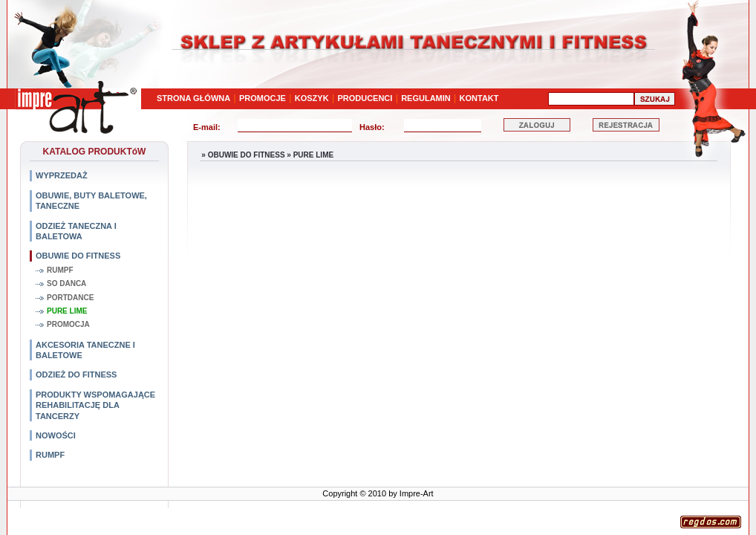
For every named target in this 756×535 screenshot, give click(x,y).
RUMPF (60, 270)
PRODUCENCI (365, 98)
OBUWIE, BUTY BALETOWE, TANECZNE (91, 201)
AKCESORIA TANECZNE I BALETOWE (85, 350)
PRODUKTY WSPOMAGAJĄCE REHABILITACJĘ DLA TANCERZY (95, 405)
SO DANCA (66, 283)
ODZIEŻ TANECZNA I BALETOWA (76, 231)
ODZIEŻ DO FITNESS (76, 374)
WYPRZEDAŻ (62, 175)
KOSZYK (312, 98)
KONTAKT (479, 98)
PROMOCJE (263, 98)
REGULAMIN (426, 98)
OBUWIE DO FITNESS (78, 256)
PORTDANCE (70, 298)
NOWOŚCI (56, 435)
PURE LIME (67, 311)
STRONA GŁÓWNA (193, 98)
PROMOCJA (68, 324)
